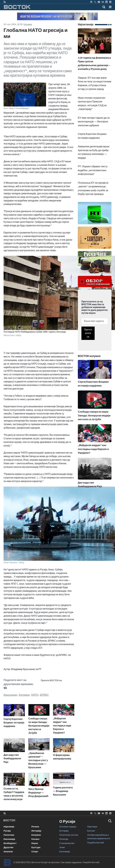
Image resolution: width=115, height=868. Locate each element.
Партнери (92, 827)
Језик (62, 847)
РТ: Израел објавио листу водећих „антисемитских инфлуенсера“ (93, 170)
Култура (36, 847)
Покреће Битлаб (96, 843)
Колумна (24, 695)
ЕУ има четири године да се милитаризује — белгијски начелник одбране (94, 122)
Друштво (8, 847)
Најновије (9, 827)
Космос (36, 839)
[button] (110, 7)
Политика (9, 835)
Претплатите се (88, 333)
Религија (64, 839)
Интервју (36, 831)
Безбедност (10, 843)
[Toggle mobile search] (104, 7)
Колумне (28, 24)
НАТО (35, 695)
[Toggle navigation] (109, 7)
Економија (9, 839)
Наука (35, 843)
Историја (64, 831)
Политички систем (69, 835)
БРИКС (44, 695)
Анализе (8, 852)
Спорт (35, 852)
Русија (7, 831)
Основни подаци (68, 827)
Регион (35, 827)
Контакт (91, 831)
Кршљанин (10, 695)
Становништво (67, 843)
